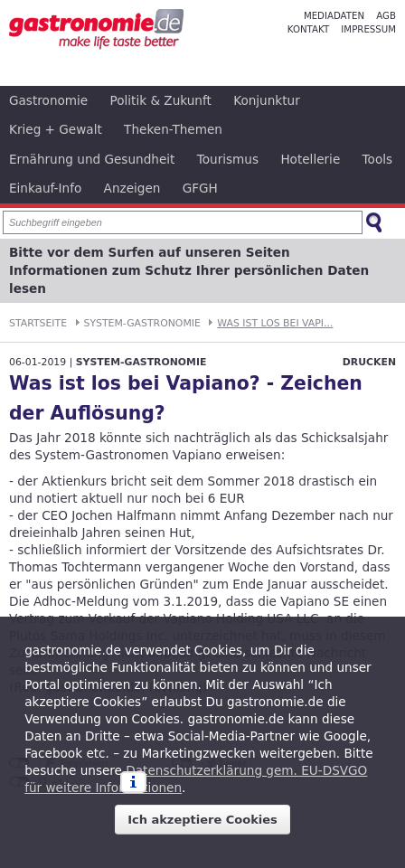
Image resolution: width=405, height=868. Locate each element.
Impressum (368, 29)
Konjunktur (267, 100)
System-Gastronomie (142, 323)
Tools (378, 159)
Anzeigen (132, 188)
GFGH (200, 188)
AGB (386, 16)
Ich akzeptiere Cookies (202, 820)
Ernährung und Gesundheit (92, 159)
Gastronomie (48, 100)
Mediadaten (334, 16)
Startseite (38, 323)
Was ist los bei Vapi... (275, 323)
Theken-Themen (173, 129)
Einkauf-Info (45, 188)
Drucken (369, 362)
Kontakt (308, 29)
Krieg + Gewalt (56, 129)
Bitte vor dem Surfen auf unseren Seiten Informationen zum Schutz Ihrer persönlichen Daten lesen (189, 271)
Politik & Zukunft (161, 100)
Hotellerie (310, 159)
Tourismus (228, 159)
